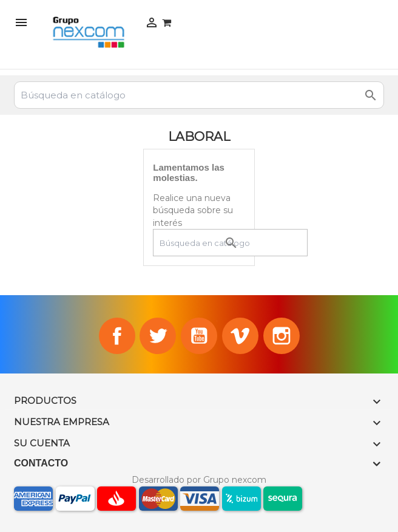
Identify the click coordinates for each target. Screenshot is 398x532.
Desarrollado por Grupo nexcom (199, 480)
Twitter (158, 336)
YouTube (199, 336)
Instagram (282, 336)
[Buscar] (199, 95)
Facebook (117, 336)
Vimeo (240, 336)
